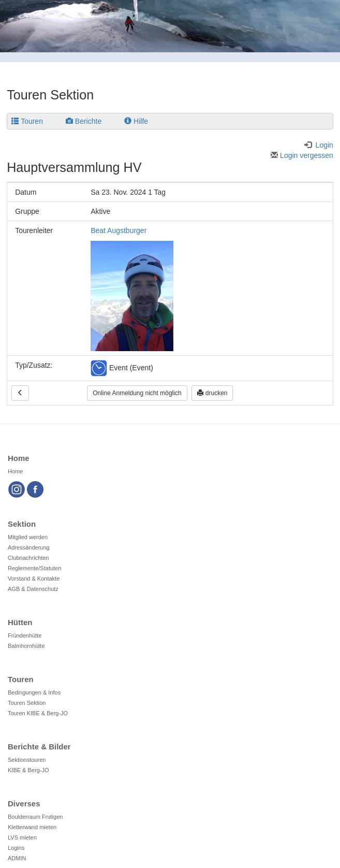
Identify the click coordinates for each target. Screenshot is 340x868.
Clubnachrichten (28, 558)
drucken (212, 393)
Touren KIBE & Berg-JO (38, 713)
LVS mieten (22, 837)
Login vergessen (302, 155)
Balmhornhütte (26, 646)
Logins (16, 848)
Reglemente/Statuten (34, 568)
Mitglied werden (28, 537)
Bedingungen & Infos (34, 692)
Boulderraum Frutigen (35, 817)
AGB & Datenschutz (33, 589)
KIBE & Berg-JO (28, 770)
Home (15, 471)
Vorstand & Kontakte (34, 578)
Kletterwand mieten (32, 827)
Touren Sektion (27, 703)
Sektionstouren (27, 760)
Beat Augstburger (119, 230)
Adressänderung (29, 547)
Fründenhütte (25, 635)
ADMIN (17, 858)
